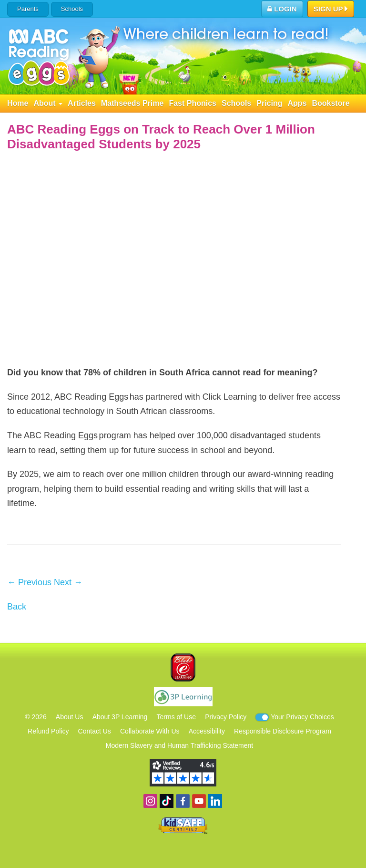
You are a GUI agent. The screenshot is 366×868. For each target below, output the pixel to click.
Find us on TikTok (167, 801)
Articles (82, 103)
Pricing (269, 103)
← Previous (29, 582)
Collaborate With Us (150, 731)
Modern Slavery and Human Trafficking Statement (179, 745)
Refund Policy (48, 731)
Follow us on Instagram (150, 801)
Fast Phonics (193, 103)
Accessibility (207, 731)
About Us (70, 717)
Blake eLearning (183, 667)
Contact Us (95, 731)
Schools (72, 9)
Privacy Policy (226, 717)
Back (17, 607)
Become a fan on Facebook (183, 801)
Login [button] (282, 9)
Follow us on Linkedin (215, 801)
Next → (68, 582)
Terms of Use (176, 717)
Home (18, 103)
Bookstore (330, 103)
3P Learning (183, 697)
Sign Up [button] (331, 10)
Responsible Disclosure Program (283, 731)
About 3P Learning (120, 717)
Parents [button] (28, 9)
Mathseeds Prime (132, 103)
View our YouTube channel (199, 801)
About (48, 103)
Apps (297, 103)
